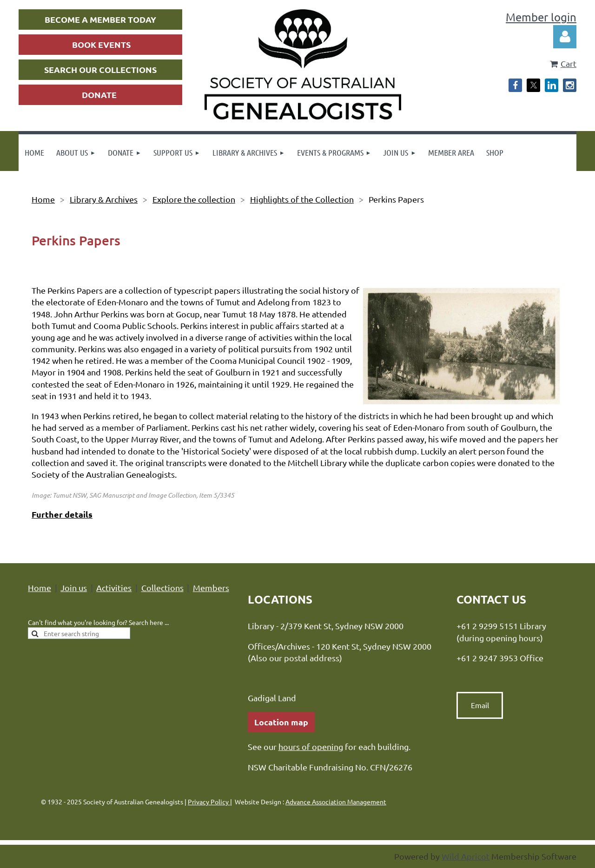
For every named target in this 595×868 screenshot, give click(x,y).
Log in (565, 37)
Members (211, 588)
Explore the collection (194, 199)
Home (43, 199)
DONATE (99, 95)
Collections (162, 588)
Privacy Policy (209, 802)
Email (480, 705)
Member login (541, 17)
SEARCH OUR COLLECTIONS (100, 69)
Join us (74, 588)
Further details (62, 514)
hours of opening (311, 746)
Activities (114, 588)
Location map (281, 722)
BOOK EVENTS (101, 44)
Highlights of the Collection (302, 199)
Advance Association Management (336, 802)
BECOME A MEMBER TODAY (100, 19)
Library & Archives (104, 199)
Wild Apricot (466, 856)
